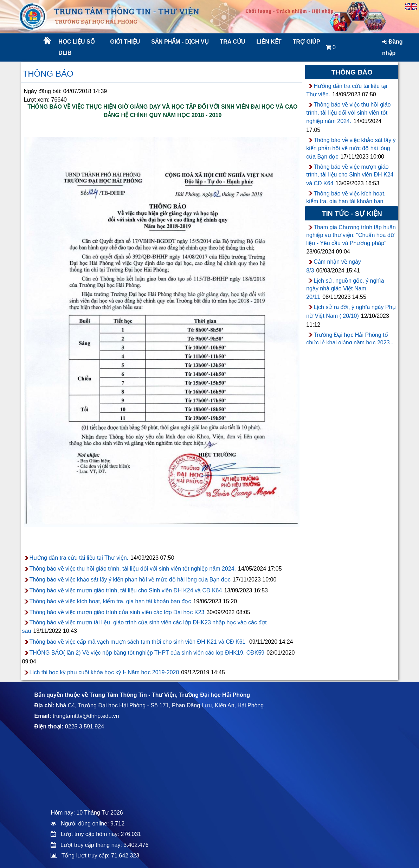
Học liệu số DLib (76, 47)
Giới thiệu (125, 42)
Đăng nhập (392, 47)
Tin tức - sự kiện (352, 214)
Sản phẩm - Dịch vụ (179, 42)
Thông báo (48, 74)
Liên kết (269, 42)
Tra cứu (233, 42)
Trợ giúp (307, 42)
